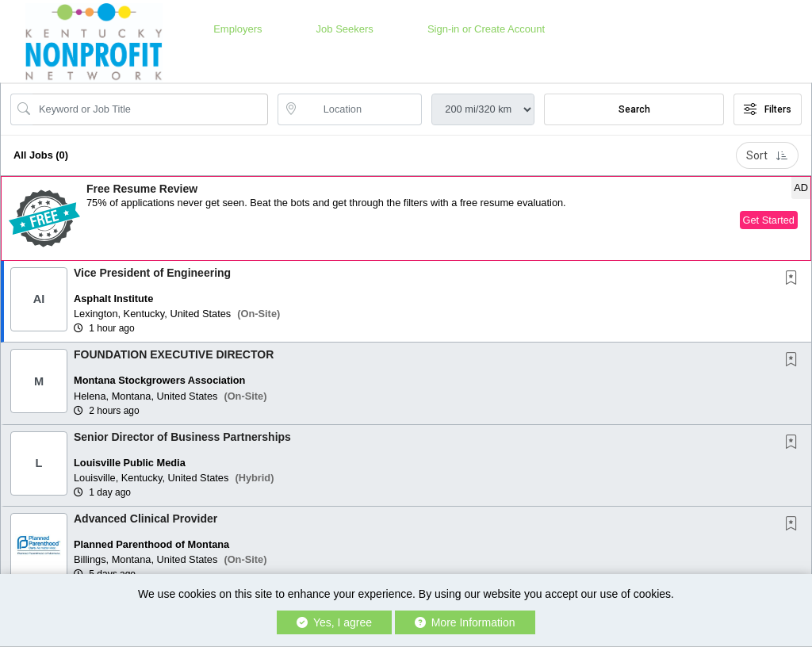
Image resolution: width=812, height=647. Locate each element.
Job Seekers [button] (345, 29)
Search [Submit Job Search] (634, 109)
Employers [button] (237, 29)
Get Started (769, 220)
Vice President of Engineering (152, 273)
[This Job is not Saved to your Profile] (795, 279)
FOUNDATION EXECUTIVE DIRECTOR (174, 354)
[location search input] (361, 109)
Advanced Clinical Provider (146, 519)
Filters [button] (768, 109)
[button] (406, 218)
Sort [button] (767, 155)
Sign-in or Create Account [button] (486, 29)
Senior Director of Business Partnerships (182, 437)
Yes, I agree (334, 622)
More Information (465, 622)
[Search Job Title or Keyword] (150, 109)
